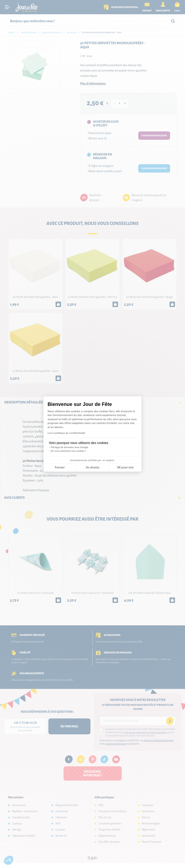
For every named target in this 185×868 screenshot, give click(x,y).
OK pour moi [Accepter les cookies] (125, 468)
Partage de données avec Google (70, 447)
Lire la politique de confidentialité (66, 433)
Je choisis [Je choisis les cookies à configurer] (92, 468)
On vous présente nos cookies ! (68, 451)
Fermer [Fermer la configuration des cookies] (60, 468)
